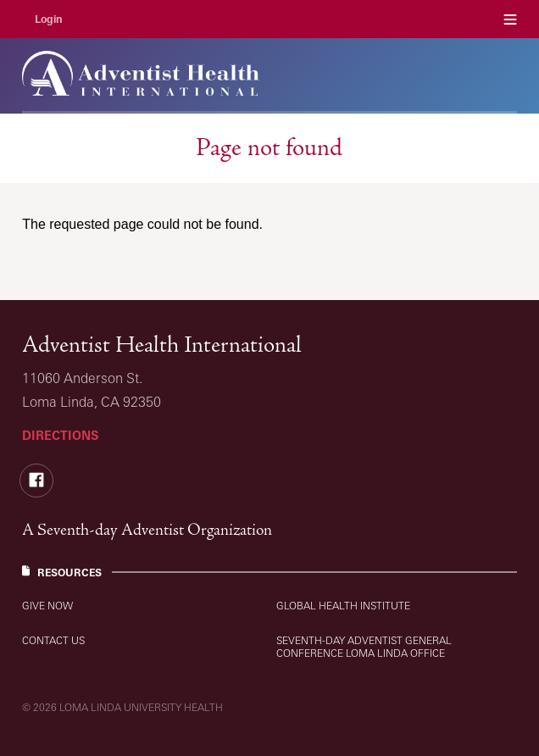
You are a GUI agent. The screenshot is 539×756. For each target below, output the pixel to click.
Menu (510, 19)
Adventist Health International (162, 345)
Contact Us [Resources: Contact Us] (53, 640)
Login (49, 19)
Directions (60, 435)
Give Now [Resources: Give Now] (47, 606)
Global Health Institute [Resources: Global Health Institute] (343, 606)
